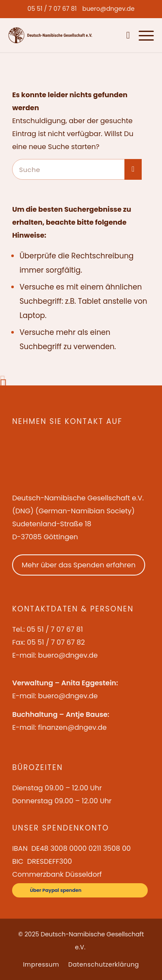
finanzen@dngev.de (72, 727)
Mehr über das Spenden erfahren (79, 565)
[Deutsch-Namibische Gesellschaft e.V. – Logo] (50, 35)
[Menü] (142, 35)
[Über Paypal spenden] (80, 890)
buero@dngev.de (108, 9)
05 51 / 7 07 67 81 (52, 9)
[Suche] (126, 35)
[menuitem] (52, 9)
